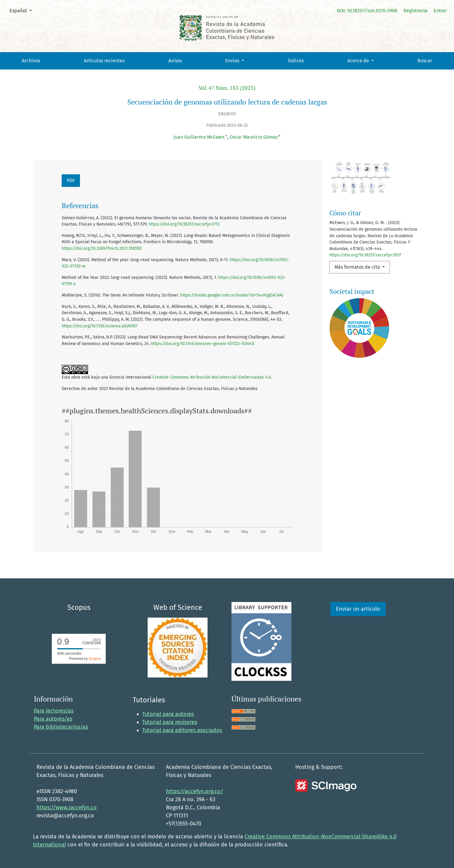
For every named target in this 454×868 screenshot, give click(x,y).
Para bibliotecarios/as (61, 727)
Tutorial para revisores (170, 722)
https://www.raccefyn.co (67, 807)
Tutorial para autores (168, 714)
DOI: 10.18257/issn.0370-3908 (367, 11)
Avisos (175, 61)
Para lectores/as (54, 711)
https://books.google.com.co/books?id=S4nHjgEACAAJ (232, 295)
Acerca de (359, 61)
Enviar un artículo (358, 609)
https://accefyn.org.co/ (195, 791)
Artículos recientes (104, 61)
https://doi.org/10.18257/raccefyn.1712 (184, 224)
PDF (71, 180)
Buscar (425, 61)
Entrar (440, 11)
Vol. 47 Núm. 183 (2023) (227, 88)
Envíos (233, 61)
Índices (296, 61)
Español (23, 10)
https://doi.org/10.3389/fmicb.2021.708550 (102, 248)
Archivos (31, 61)
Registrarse (416, 11)
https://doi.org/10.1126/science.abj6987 (99, 326)
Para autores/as (53, 719)
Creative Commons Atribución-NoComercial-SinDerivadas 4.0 (212, 377)
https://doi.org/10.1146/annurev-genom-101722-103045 (203, 344)
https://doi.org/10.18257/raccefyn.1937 (365, 255)
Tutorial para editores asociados (182, 730)
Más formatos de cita (358, 267)
